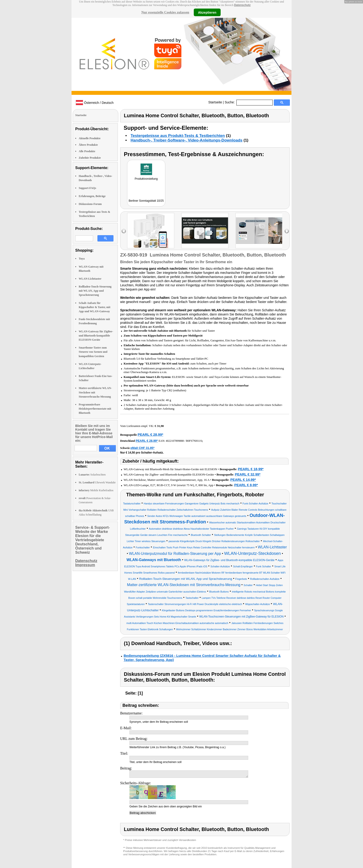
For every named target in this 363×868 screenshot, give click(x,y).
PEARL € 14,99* (243, 480)
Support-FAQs (87, 188)
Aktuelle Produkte (90, 138)
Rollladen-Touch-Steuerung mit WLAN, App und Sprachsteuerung (95, 291)
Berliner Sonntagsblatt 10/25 (146, 201)
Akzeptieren (207, 12)
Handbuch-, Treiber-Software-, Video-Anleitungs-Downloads (186, 140)
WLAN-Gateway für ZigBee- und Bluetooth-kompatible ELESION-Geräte (96, 336)
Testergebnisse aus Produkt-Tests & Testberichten (178, 136)
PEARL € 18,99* (251, 469)
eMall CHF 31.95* (142, 448)
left (124, 231)
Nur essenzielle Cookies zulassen (165, 12)
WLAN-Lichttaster (90, 279)
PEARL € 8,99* (246, 485)
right (287, 231)
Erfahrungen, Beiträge (92, 196)
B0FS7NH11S (194, 441)
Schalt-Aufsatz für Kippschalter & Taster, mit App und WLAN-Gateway (95, 307)
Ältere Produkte (88, 145)
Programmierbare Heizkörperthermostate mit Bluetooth (95, 409)
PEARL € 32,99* (248, 474)
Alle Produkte (87, 151)
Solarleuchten (92, 475)
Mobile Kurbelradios (96, 490)
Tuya (82, 259)
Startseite (215, 102)
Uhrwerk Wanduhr (97, 482)
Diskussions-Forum (90, 204)
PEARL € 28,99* (150, 434)
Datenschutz (242, 5)
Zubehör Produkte (90, 158)
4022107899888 (175, 441)
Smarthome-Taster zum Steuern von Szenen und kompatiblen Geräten (93, 352)
